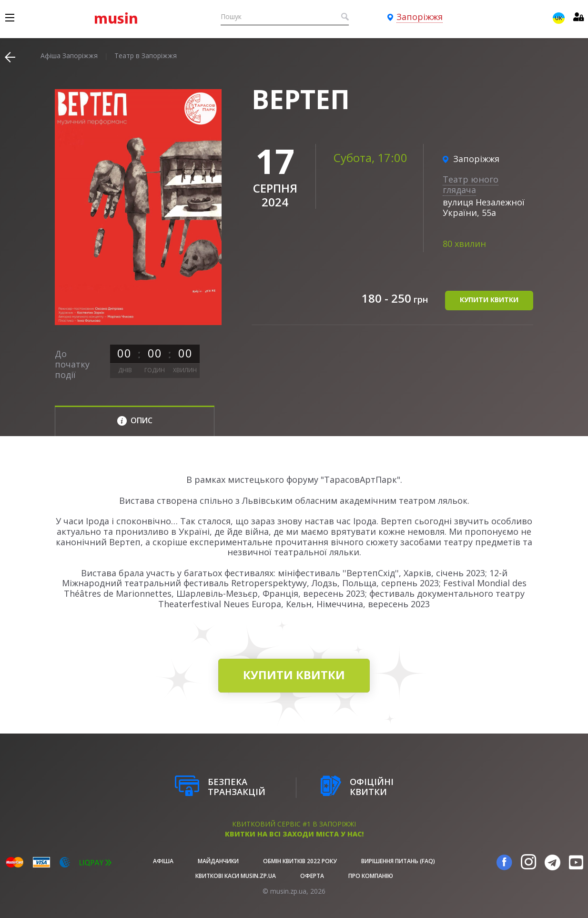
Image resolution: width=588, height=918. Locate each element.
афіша (163, 861)
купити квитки (489, 300)
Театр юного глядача (471, 184)
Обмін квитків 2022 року (300, 861)
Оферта (312, 876)
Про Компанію (371, 876)
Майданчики (218, 861)
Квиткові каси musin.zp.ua (236, 876)
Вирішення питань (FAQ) (398, 861)
